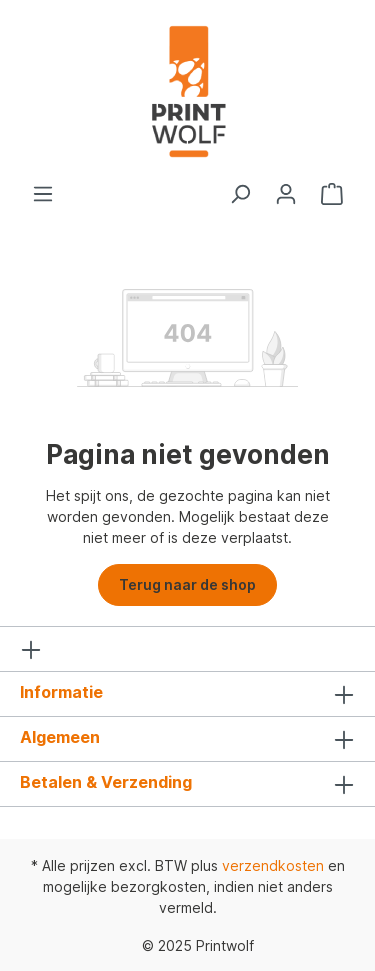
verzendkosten (273, 865)
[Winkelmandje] (332, 194)
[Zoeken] (240, 194)
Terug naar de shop (187, 584)
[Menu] (43, 194)
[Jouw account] (286, 194)
